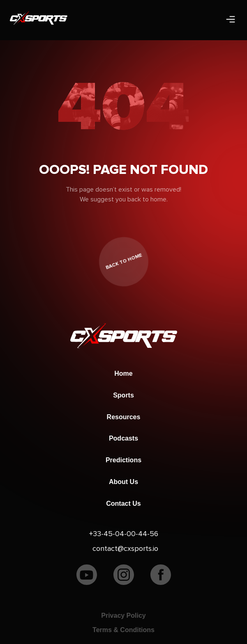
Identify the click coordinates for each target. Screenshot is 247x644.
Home (123, 373)
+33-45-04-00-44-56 (124, 534)
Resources (124, 417)
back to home (123, 262)
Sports (123, 395)
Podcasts (123, 438)
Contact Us (123, 504)
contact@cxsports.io (125, 548)
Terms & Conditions (123, 630)
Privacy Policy (123, 615)
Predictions (123, 460)
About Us (123, 482)
